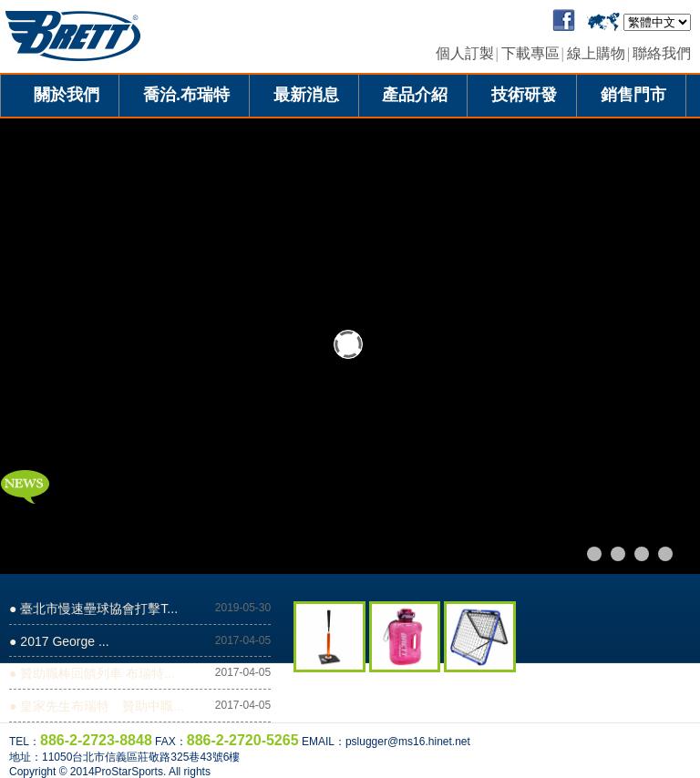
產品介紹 (415, 95)
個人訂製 (465, 53)
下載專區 (530, 53)
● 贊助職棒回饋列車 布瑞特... (92, 673)
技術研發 (524, 95)
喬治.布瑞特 (186, 95)
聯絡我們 (662, 53)
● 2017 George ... (59, 641)
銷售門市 (633, 95)
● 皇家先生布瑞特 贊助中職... (97, 706)
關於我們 (67, 95)
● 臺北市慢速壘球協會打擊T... (93, 609)
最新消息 (306, 95)
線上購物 (596, 53)
